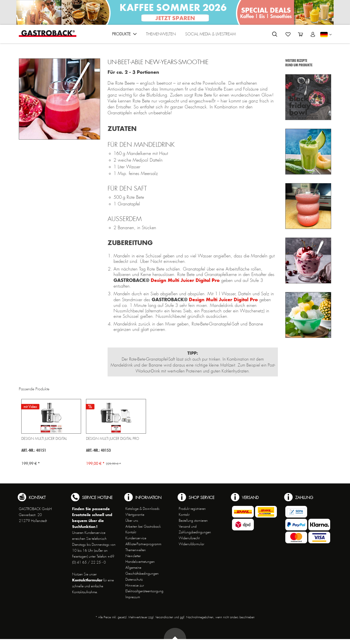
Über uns (132, 520)
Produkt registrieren (192, 509)
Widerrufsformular (191, 544)
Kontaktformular (87, 580)
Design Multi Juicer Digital (44, 439)
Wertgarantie (135, 515)
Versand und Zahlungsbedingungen (195, 529)
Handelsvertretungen (140, 562)
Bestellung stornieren (193, 520)
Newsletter (133, 556)
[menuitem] (124, 35)
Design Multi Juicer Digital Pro (185, 280)
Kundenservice (136, 538)
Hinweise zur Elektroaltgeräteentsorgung (144, 588)
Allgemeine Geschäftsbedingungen (142, 570)
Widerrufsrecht (189, 538)
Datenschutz (134, 579)
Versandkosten (164, 617)
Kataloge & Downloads (142, 509)
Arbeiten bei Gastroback (143, 526)
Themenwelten (136, 550)
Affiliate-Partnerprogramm (143, 544)
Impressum (133, 597)
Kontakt (131, 532)
